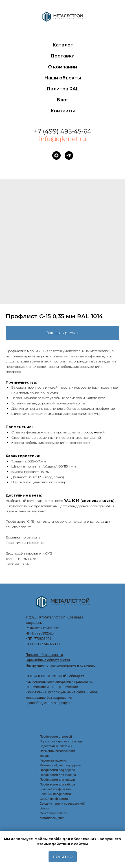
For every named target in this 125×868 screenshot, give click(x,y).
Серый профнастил (54, 799)
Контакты (63, 111)
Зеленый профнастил (55, 794)
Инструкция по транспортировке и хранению (61, 666)
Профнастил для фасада (58, 775)
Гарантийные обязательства (48, 660)
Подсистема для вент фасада (61, 741)
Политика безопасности (44, 655)
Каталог (63, 45)
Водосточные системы (56, 746)
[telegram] (69, 155)
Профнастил (49, 770)
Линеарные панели (53, 813)
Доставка (63, 56)
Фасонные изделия (53, 760)
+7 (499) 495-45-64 (63, 131)
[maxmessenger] (56, 155)
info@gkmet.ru (63, 139)
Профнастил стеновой (56, 736)
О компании (63, 67)
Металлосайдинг (52, 818)
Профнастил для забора (57, 784)
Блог (63, 100)
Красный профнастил (55, 789)
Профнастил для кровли (57, 780)
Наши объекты (63, 78)
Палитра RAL (63, 89)
